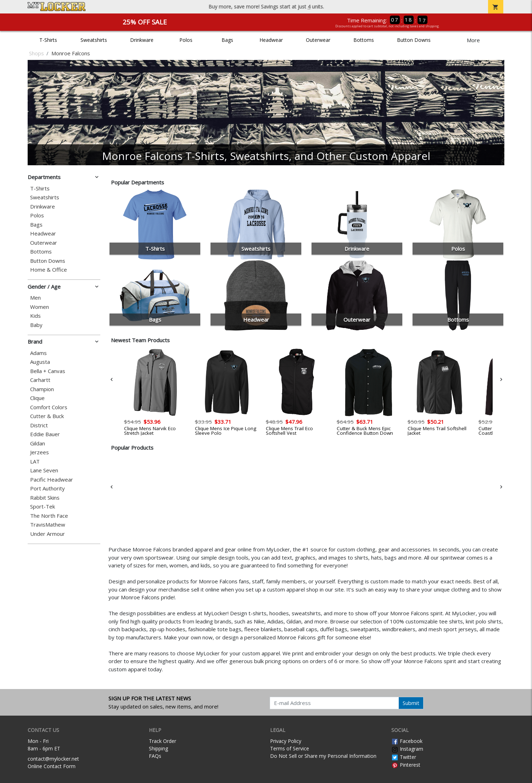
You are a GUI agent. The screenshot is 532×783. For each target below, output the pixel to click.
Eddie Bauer (45, 434)
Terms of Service (290, 748)
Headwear (271, 40)
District (39, 425)
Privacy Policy (286, 741)
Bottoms (364, 40)
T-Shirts (48, 40)
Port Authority (47, 488)
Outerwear (318, 40)
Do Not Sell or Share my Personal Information (323, 756)
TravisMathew (48, 525)
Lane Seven (44, 470)
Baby (36, 325)
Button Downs (414, 40)
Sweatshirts (94, 40)
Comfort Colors (49, 407)
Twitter (404, 757)
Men (35, 298)
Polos (186, 40)
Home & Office (49, 270)
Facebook (407, 741)
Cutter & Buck (47, 416)
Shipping (158, 748)
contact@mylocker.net (53, 759)
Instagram (407, 749)
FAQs (155, 756)
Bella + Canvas (48, 371)
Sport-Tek (43, 507)
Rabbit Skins (45, 498)
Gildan (38, 443)
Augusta (40, 362)
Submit (411, 703)
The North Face (49, 516)
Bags (227, 40)
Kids (35, 316)
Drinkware (142, 40)
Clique (37, 398)
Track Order (163, 741)
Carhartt (40, 380)
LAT (35, 462)
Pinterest (406, 765)
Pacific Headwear (52, 480)
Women (40, 307)
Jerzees (40, 452)
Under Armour (47, 534)
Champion (42, 389)
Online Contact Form (52, 766)
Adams (38, 353)
